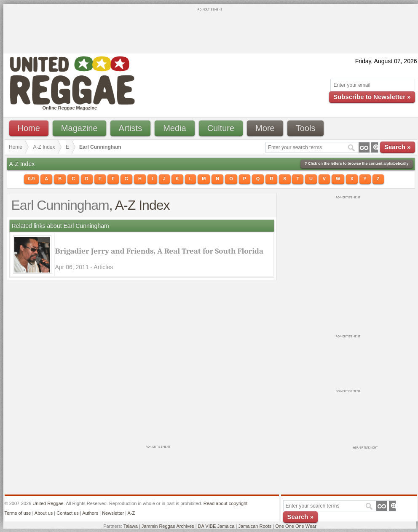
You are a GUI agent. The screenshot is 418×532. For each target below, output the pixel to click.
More (265, 128)
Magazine (79, 128)
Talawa (131, 526)
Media (174, 128)
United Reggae (48, 503)
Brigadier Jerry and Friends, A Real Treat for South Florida (159, 251)
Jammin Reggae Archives (168, 526)
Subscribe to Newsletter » (372, 97)
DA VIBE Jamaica (216, 526)
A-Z (131, 513)
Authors (90, 513)
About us (44, 513)
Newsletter (113, 513)
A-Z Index (44, 147)
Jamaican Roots (255, 526)
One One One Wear (296, 526)
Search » (398, 147)
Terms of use (18, 513)
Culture (221, 128)
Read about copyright (226, 503)
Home (29, 128)
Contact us (68, 513)
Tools (306, 128)
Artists (131, 128)
